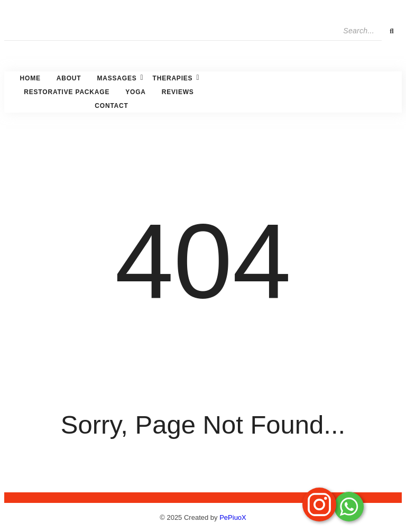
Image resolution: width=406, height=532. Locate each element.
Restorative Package (67, 92)
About (69, 78)
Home (30, 78)
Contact (111, 106)
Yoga (136, 92)
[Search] (193, 31)
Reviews (178, 92)
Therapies (174, 78)
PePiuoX (233, 517)
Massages (118, 78)
